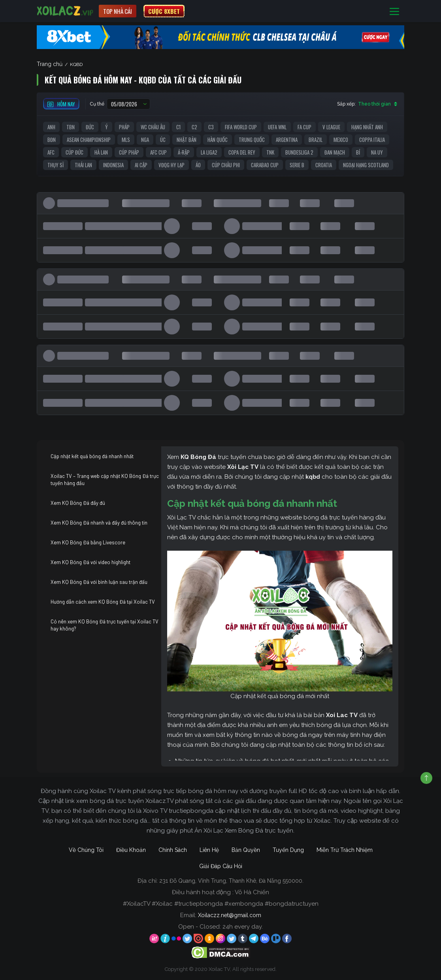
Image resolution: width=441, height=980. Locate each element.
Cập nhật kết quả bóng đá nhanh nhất (92, 456)
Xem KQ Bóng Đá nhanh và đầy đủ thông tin (99, 523)
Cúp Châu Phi (226, 165)
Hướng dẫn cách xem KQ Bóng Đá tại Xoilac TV (103, 602)
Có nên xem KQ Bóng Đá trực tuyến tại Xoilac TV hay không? (105, 625)
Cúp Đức (74, 152)
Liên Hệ (209, 850)
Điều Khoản (131, 850)
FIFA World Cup (241, 127)
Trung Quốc (252, 140)
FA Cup (304, 127)
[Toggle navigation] (394, 11)
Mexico (341, 140)
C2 (194, 127)
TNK (270, 152)
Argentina (287, 140)
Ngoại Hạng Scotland (366, 165)
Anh (51, 127)
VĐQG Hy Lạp (171, 165)
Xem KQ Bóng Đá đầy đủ (78, 503)
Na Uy (377, 152)
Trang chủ (50, 64)
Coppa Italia (372, 140)
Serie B (297, 165)
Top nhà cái (118, 11)
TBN (71, 127)
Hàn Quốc (218, 140)
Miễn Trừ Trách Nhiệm (345, 850)
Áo (198, 165)
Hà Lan (101, 152)
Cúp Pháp (129, 152)
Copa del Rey (242, 152)
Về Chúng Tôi (86, 850)
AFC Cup (158, 152)
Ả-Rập (184, 152)
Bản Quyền (246, 850)
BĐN (52, 140)
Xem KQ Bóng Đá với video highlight (90, 562)
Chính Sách (173, 850)
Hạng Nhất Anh (367, 127)
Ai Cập (141, 165)
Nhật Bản (187, 140)
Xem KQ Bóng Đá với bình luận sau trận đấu (99, 582)
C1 (178, 127)
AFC (51, 152)
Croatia (324, 165)
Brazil (316, 140)
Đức (90, 127)
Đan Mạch (335, 152)
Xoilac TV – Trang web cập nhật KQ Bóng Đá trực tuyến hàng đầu (105, 480)
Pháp (124, 127)
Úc (163, 140)
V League (331, 127)
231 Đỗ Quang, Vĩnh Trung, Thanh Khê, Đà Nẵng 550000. (231, 881)
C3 (211, 127)
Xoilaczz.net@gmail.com (230, 915)
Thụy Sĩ (56, 165)
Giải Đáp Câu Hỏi (221, 866)
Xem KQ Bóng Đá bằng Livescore (88, 542)
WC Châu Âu (153, 127)
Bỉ (358, 152)
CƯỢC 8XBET (164, 11)
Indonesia (113, 165)
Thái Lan (83, 165)
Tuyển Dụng (288, 850)
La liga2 (209, 152)
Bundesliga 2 (299, 152)
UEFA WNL (277, 127)
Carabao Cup (265, 165)
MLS (126, 140)
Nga (145, 140)
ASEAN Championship (89, 140)
